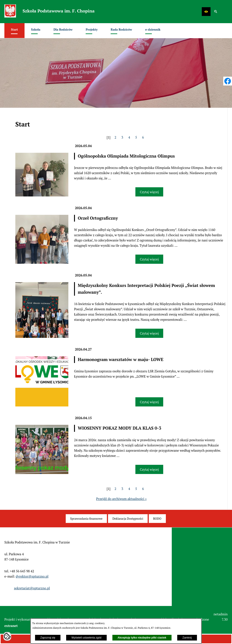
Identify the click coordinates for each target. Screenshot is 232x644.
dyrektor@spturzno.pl (32, 576)
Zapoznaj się (48, 638)
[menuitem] (14, 31)
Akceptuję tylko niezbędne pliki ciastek (142, 638)
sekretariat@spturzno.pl (32, 588)
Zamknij (187, 638)
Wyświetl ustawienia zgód (86, 638)
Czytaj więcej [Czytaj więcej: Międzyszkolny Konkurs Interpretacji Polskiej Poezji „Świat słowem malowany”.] (149, 333)
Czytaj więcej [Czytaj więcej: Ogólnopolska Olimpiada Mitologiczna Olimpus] (149, 192)
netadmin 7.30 (221, 617)
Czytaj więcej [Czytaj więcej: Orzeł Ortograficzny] (149, 259)
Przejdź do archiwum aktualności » (121, 499)
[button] (206, 12)
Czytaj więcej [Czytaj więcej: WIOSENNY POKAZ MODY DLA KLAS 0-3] (149, 469)
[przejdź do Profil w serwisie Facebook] (228, 81)
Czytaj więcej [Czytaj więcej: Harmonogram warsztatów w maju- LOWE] (149, 402)
